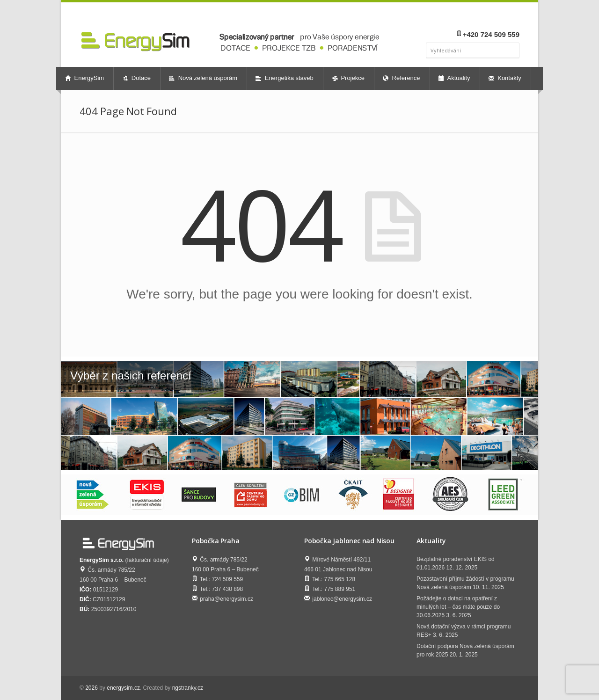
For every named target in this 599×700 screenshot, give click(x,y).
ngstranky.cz (188, 688)
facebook (477, 17)
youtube (500, 17)
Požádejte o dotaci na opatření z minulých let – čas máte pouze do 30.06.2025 (458, 607)
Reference (402, 78)
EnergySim (84, 78)
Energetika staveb (285, 78)
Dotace (136, 78)
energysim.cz (123, 688)
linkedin (488, 17)
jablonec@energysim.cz (342, 599)
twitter (513, 17)
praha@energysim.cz (226, 599)
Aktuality (454, 78)
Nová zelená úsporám (203, 78)
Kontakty (505, 78)
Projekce (348, 78)
